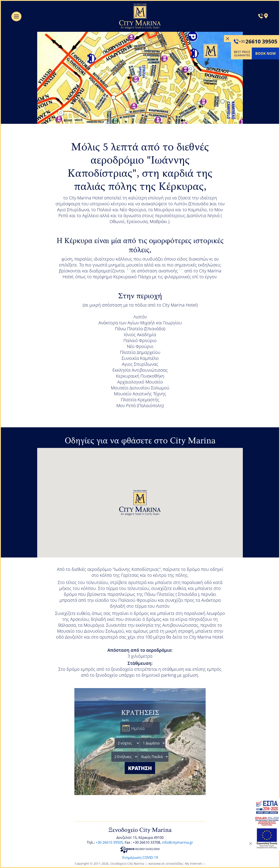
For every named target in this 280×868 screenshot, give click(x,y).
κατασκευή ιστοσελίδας (166, 864)
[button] (140, 503)
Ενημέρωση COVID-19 (140, 857)
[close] (250, 844)
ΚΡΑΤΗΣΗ (140, 768)
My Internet (193, 864)
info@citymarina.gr (178, 842)
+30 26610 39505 (109, 842)
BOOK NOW (265, 53)
